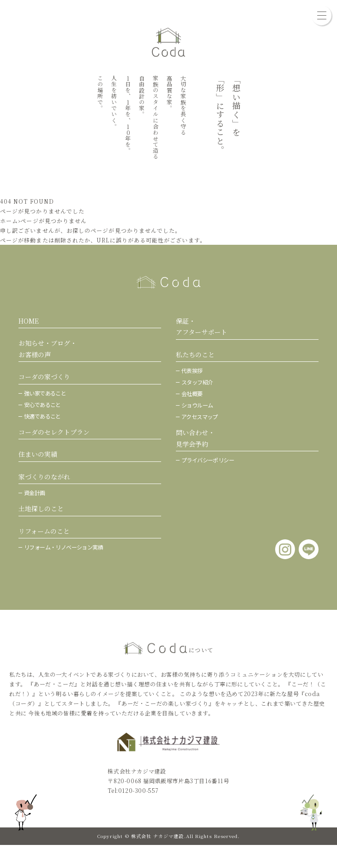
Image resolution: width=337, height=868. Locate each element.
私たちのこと (195, 354)
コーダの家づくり (44, 377)
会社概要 (192, 393)
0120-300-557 (138, 790)
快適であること (42, 416)
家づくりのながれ (44, 477)
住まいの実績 (38, 454)
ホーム (9, 221)
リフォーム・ (63, 547)
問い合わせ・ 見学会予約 (195, 438)
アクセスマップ (200, 416)
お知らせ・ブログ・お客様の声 (48, 349)
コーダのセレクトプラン (54, 432)
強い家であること (45, 393)
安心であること (42, 404)
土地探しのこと (41, 508)
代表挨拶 (192, 370)
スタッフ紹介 (197, 382)
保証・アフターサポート (202, 327)
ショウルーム (197, 405)
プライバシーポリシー (208, 460)
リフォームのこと (44, 531)
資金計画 (35, 493)
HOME (29, 321)
